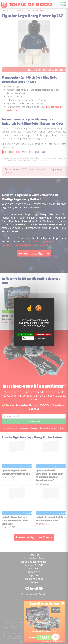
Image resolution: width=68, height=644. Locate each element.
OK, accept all (25, 335)
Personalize (28, 338)
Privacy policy (41, 338)
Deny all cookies (43, 335)
